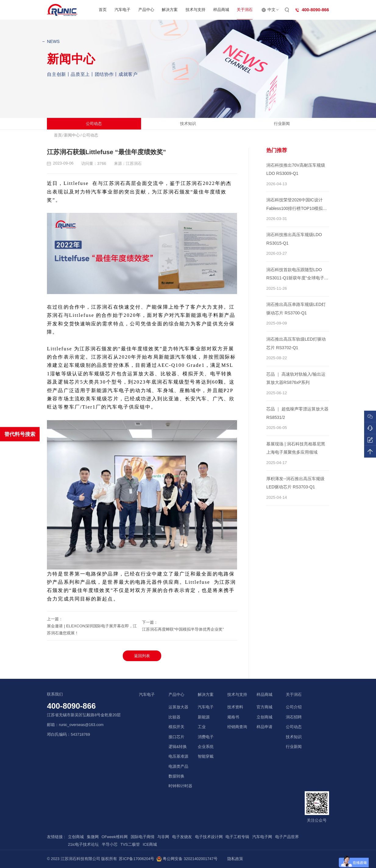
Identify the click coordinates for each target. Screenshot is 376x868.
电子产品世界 (287, 837)
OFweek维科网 (115, 837)
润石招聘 (294, 717)
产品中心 (146, 10)
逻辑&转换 (178, 747)
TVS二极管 (130, 845)
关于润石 (245, 10)
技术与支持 (195, 10)
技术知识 (188, 124)
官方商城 (264, 707)
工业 (202, 727)
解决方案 (170, 10)
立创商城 (264, 717)
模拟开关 (176, 727)
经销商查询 (237, 727)
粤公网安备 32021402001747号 (187, 859)
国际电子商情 (143, 837)
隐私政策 (235, 859)
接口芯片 (176, 737)
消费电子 (206, 737)
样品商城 (221, 10)
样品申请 (264, 727)
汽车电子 (122, 10)
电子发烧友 (182, 837)
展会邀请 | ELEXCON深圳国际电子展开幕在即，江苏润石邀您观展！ (92, 629)
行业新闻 (282, 124)
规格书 (233, 717)
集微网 (93, 837)
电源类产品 (178, 767)
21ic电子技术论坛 (83, 845)
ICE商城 (150, 845)
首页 (103, 10)
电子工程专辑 (237, 837)
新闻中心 (72, 135)
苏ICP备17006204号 (137, 859)
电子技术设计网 (209, 837)
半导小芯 (110, 845)
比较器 (174, 717)
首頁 (58, 135)
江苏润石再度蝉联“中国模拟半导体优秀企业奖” (183, 629)
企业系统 (206, 747)
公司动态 (94, 124)
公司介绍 (294, 707)
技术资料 (235, 707)
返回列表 (142, 656)
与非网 (163, 837)
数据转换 (176, 776)
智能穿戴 (206, 756)
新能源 (204, 717)
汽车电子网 (262, 837)
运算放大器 (178, 707)
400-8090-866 (71, 706)
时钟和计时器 (180, 786)
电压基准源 (178, 756)
